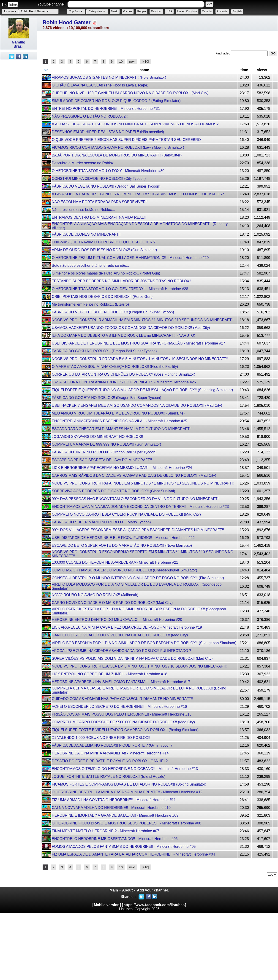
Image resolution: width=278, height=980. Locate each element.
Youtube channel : (52, 4)
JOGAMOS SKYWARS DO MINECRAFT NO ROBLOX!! (97, 437)
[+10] (145, 62)
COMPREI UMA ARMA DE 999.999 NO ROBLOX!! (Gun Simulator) (106, 444)
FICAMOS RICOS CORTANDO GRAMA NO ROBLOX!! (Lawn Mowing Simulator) (118, 147)
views (262, 70)
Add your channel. (153, 890)
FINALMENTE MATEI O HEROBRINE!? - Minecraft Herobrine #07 (105, 831)
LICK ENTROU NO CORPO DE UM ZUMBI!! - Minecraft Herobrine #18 (109, 674)
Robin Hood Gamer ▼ (35, 11)
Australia (222, 11)
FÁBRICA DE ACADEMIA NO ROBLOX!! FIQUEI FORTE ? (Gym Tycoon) (112, 745)
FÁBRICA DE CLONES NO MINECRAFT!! (86, 234)
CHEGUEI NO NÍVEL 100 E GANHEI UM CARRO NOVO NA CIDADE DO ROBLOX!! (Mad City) (130, 93)
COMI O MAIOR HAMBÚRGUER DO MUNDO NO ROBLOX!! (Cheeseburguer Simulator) (124, 570)
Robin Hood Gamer (67, 22)
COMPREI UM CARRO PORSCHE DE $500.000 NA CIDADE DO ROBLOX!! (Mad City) (123, 722)
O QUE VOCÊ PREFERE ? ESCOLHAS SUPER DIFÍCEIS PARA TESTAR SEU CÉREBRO (126, 140)
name (144, 70)
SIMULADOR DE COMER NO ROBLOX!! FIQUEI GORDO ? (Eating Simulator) (116, 101)
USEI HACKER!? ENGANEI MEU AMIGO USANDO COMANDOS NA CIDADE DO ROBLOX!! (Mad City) (137, 405)
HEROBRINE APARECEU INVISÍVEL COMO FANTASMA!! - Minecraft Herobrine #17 (121, 682)
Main (114, 890)
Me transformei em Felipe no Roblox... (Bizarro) (90, 304)
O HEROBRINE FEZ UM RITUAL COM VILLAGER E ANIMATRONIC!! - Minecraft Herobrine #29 (130, 258)
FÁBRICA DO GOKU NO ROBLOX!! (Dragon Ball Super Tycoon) (104, 351)
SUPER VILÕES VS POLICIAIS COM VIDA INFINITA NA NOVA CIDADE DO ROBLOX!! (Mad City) (132, 658)
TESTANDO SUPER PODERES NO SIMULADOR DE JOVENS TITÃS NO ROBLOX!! (121, 281)
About (127, 890)
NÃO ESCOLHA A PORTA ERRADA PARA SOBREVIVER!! (100, 202)
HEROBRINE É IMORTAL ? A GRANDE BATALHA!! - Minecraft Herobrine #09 (115, 815)
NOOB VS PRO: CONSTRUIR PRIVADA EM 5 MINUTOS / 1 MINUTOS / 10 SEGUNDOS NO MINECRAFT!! (140, 359)
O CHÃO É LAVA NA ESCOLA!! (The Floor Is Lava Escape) (100, 85)
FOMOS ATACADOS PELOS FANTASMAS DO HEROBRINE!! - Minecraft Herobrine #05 (124, 847)
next (132, 62)
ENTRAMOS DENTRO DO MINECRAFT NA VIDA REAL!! (99, 217)
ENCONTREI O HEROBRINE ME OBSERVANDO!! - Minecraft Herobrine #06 (115, 839)
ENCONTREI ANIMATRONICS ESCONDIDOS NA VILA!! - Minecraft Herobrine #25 (119, 421)
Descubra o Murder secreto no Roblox (83, 163)
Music (115, 11)
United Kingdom (187, 11)
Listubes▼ (11, 11)
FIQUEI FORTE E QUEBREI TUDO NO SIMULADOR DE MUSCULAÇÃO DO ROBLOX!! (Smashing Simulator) (142, 390)
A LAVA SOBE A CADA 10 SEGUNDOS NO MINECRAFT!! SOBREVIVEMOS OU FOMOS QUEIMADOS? (138, 194)
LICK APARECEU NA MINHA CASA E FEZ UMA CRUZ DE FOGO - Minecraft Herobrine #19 (127, 627)
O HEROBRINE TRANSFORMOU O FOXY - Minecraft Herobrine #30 (108, 171)
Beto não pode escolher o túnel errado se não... (90, 265)
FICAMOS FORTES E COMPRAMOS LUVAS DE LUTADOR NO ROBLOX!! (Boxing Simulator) (129, 784)
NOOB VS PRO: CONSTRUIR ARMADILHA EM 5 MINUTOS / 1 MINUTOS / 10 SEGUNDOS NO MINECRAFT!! (143, 320)
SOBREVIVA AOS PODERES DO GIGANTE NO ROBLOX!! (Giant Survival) (113, 491)
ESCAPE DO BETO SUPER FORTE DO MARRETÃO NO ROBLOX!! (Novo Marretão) (122, 545)
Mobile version (107, 905)
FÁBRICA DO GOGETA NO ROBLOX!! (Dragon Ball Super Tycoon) (106, 398)
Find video (223, 53)
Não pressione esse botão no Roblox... (83, 210)
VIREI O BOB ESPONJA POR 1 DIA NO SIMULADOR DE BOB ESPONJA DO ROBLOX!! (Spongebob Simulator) (144, 643)
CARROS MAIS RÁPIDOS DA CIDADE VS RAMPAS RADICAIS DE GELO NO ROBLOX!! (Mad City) (134, 475)
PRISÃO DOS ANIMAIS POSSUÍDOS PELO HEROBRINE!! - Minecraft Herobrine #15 (122, 714)
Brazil (19, 46)
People (141, 11)
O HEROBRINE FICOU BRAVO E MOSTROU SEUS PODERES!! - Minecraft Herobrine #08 (126, 823)
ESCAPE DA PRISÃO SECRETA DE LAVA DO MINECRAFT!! (102, 460)
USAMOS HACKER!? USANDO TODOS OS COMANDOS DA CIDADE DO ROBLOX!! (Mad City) (131, 328)
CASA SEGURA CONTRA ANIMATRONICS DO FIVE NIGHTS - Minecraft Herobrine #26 (124, 382)
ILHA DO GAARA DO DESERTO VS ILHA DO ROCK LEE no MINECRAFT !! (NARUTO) (124, 335)
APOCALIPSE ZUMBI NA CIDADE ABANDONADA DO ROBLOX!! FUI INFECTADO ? (121, 651)
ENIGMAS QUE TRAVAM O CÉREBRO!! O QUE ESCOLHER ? (104, 242)
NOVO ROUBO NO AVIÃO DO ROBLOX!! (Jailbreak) (95, 595)
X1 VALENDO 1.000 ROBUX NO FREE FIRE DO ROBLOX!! (101, 738)
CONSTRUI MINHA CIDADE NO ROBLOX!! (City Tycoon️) (99, 179)
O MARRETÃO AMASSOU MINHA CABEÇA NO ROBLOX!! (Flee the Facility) (115, 367)
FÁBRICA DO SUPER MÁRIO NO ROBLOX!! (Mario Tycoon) (101, 522)
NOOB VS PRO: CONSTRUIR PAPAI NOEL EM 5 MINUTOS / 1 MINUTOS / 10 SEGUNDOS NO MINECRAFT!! (143, 483)
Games (128, 11)
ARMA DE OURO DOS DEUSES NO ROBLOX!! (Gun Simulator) (104, 250)
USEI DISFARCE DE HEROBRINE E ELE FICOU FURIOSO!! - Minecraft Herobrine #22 (123, 538)
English (237, 11)
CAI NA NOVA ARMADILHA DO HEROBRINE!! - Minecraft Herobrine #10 (111, 808)
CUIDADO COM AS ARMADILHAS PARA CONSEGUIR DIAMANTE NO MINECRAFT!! (123, 699)
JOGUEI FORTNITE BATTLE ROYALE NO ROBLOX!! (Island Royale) (109, 777)
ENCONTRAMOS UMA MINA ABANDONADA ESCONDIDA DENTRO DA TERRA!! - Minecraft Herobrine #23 (140, 507)
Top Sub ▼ (76, 11)
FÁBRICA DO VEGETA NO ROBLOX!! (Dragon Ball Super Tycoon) (106, 186)
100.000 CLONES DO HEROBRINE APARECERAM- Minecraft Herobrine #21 (115, 562)
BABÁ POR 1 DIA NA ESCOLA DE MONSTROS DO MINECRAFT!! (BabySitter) (117, 155)
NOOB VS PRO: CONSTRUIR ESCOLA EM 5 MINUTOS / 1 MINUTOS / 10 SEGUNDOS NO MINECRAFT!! (140, 666)
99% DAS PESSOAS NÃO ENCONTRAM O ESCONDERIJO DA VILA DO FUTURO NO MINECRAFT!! (136, 499)
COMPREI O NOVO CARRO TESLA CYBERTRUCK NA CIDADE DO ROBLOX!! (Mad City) (126, 514)
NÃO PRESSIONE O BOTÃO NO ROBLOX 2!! (90, 116)
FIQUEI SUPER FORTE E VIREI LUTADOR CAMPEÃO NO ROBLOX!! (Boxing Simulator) (125, 730)
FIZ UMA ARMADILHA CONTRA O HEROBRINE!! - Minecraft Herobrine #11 (114, 800)
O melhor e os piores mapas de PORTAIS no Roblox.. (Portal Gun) (106, 273)
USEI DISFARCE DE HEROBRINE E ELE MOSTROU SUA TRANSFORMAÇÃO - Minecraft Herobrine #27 (138, 343)
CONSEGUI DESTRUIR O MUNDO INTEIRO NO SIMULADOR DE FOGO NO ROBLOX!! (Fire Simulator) (138, 578)
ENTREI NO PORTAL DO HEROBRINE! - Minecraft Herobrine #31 (106, 109)
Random (156, 11)
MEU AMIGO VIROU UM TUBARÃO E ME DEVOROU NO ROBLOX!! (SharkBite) (118, 413)
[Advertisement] (18, 129)
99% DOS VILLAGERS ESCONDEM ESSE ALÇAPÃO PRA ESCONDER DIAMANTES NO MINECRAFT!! (138, 530)
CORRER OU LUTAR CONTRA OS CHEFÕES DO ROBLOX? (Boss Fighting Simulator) (124, 374)
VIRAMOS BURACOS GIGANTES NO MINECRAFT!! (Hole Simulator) (109, 77)
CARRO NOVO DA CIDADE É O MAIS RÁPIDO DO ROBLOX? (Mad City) (112, 603)
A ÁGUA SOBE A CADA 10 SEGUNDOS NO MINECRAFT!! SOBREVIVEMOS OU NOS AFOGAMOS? (135, 124)
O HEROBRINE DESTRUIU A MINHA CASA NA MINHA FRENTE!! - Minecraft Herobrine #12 (127, 792)
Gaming (19, 42)
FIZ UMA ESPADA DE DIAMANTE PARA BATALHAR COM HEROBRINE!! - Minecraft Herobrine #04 (133, 854)
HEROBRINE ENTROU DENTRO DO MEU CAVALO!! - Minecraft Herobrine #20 (117, 620)
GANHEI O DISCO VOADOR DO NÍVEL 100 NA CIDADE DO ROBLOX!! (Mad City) (120, 635)
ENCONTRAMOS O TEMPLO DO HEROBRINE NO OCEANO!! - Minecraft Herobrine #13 (125, 769)
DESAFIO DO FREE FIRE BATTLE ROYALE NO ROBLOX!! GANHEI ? (110, 761)
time (244, 70)
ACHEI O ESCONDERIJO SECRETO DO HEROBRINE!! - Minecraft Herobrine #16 (119, 707)
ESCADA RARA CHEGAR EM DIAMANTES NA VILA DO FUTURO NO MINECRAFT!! (122, 429)
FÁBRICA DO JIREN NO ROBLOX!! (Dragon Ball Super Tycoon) (104, 452)
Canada (207, 11)
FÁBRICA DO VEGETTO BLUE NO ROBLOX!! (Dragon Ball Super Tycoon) (113, 312)
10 (121, 62)
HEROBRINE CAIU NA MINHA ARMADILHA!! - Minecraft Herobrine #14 (110, 753)
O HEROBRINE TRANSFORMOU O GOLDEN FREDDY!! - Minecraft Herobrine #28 (120, 289)
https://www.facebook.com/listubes (154, 905)
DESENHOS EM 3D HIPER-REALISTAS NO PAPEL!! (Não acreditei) (108, 132)
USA (169, 11)
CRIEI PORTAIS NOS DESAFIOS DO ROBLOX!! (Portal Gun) (102, 297)
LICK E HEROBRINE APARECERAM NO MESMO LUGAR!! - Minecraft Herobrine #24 (122, 468)
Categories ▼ (97, 11)
